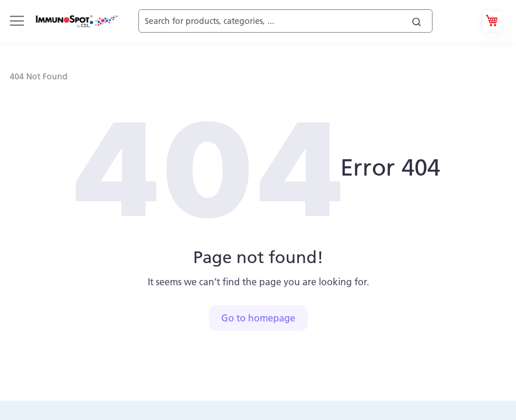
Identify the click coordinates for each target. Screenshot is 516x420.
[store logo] (76, 22)
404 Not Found (39, 76)
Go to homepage (258, 318)
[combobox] (302, 21)
